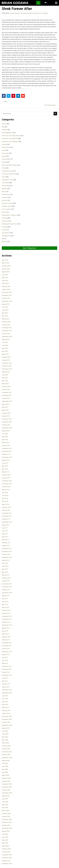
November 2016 (7, 552)
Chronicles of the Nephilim (10, 139)
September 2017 (7, 522)
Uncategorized (6, 236)
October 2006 (6, 755)
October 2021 (6, 398)
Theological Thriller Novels (10, 224)
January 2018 (6, 510)
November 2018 (7, 484)
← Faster (5, 102)
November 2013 (7, 646)
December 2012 (7, 666)
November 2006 (7, 752)
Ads (3, 127)
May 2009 (5, 737)
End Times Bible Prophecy (10, 165)
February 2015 (6, 610)
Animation (24, 13)
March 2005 (5, 811)
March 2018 (5, 504)
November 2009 (7, 719)
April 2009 (5, 740)
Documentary (6, 159)
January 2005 (6, 817)
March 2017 (5, 540)
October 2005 (6, 790)
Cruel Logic (5, 153)
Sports (4, 212)
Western (4, 242)
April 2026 (5, 260)
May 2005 (5, 805)
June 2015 (5, 602)
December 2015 (7, 584)
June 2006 (5, 766)
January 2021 (6, 416)
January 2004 (6, 852)
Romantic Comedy (33, 13)
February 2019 (6, 475)
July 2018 (5, 493)
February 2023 (6, 357)
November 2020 (7, 422)
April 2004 (5, 843)
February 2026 (6, 266)
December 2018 (7, 481)
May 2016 (5, 569)
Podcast (4, 197)
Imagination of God (8, 180)
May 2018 (5, 499)
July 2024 (5, 307)
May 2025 (5, 278)
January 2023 (6, 360)
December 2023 (7, 328)
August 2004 (6, 831)
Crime (4, 150)
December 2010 (7, 690)
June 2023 (5, 345)
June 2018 (5, 496)
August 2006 (6, 761)
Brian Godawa (15, 13)
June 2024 (5, 310)
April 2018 (5, 501)
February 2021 (6, 413)
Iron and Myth (6, 186)
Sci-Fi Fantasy (43, 13)
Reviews (4, 200)
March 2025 (5, 284)
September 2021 (7, 401)
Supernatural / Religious (9, 215)
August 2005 (6, 796)
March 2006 (5, 775)
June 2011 (5, 678)
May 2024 (5, 313)
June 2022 (5, 375)
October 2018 (6, 487)
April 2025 (5, 281)
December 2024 (7, 292)
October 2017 (6, 519)
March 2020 (5, 443)
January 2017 (6, 546)
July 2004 (5, 834)
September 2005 (7, 793)
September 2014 (7, 625)
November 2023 (7, 331)
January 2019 (6, 478)
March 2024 (5, 319)
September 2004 (7, 828)
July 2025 (5, 275)
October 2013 (6, 649)
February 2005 (6, 814)
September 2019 (7, 457)
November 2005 (7, 787)
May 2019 (5, 466)
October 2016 (6, 554)
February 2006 (6, 778)
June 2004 (5, 837)
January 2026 (6, 269)
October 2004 (6, 825)
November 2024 (7, 295)
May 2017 (5, 534)
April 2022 (5, 381)
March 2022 (5, 384)
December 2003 (7, 855)
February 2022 (6, 387)
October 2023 (6, 334)
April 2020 (5, 440)
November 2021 (7, 395)
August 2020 (6, 431)
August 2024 (6, 304)
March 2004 (5, 846)
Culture (4, 156)
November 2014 (7, 619)
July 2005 (5, 799)
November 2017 (7, 516)
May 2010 (5, 702)
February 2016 (6, 578)
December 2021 (7, 392)
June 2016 (5, 566)
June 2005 (5, 802)
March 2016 (5, 575)
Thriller (4, 230)
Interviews (5, 183)
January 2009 (6, 749)
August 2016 (6, 560)
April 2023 (5, 351)
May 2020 (5, 437)
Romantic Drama (7, 206)
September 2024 (7, 301)
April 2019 (5, 469)
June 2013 (5, 660)
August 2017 (6, 525)
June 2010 (5, 699)
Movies (4, 192)
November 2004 (7, 822)
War (3, 239)
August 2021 (6, 404)
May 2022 (5, 378)
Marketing (5, 189)
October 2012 (6, 672)
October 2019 (6, 454)
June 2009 (5, 734)
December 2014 (7, 616)
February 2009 (6, 746)
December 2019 (7, 448)
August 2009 (6, 728)
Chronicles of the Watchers (10, 142)
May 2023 (5, 348)
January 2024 (6, 325)
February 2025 (6, 286)
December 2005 (7, 784)
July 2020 (5, 434)
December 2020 (7, 419)
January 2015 (6, 613)
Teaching (5, 218)
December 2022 (7, 363)
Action (4, 124)
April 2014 (5, 631)
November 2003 (7, 858)
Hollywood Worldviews (9, 174)
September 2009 (7, 725)
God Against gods (7, 171)
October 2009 (6, 722)
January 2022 (6, 390)
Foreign (4, 168)
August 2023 (6, 340)
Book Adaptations (7, 133)
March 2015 (5, 607)
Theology (5, 227)
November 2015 (7, 587)
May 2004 (5, 840)
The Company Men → (51, 105)
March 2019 (5, 472)
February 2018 (6, 507)
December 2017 (7, 513)
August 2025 (6, 272)
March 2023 (5, 354)
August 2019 (6, 460)
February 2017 (6, 543)
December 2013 (7, 643)
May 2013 (5, 663)
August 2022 (6, 372)
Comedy (4, 144)
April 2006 (5, 772)
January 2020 (6, 445)
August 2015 (6, 596)
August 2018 (6, 490)
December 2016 (7, 549)
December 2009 (7, 716)
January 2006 (6, 781)
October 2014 (6, 622)
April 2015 (5, 604)
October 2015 (6, 590)
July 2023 (5, 342)
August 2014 (6, 628)
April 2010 (5, 705)
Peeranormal (6, 194)
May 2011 (5, 681)
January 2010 (6, 713)
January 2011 (6, 687)
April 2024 (5, 316)
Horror (4, 177)
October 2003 (6, 861)
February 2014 (6, 637)
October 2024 (6, 298)
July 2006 (5, 763)
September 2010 (7, 693)
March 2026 (5, 263)
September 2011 (7, 675)
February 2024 (6, 322)
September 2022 (7, 369)
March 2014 (5, 634)
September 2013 (7, 652)
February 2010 (6, 711)
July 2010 (5, 696)
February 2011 (6, 684)
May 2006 (5, 769)
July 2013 (5, 658)
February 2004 (6, 849)
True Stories (6, 233)
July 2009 (5, 731)
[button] (38, 3)
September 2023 (7, 337)
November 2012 (7, 669)
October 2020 (6, 425)
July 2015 (5, 599)
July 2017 (5, 528)
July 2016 (5, 563)
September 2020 (7, 428)
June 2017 (5, 531)
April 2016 (5, 572)
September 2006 (7, 758)
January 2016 (6, 581)
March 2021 (5, 410)
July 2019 (5, 463)
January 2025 (6, 289)
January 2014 (6, 640)
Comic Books (6, 147)
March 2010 (5, 708)
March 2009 (5, 743)
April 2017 (5, 537)
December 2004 (7, 819)
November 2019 (7, 451)
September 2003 (7, 864)
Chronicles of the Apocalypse (11, 136)
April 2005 (5, 808)
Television (5, 221)
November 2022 (7, 366)
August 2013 (6, 655)
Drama (4, 162)
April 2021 (5, 407)
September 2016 (7, 557)
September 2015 (7, 593)
